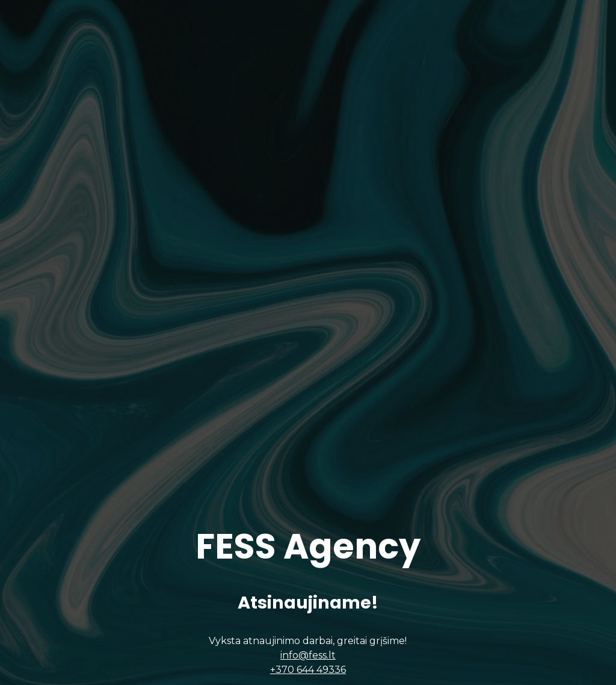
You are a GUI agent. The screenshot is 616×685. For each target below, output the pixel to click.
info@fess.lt (308, 660)
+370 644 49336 (308, 674)
